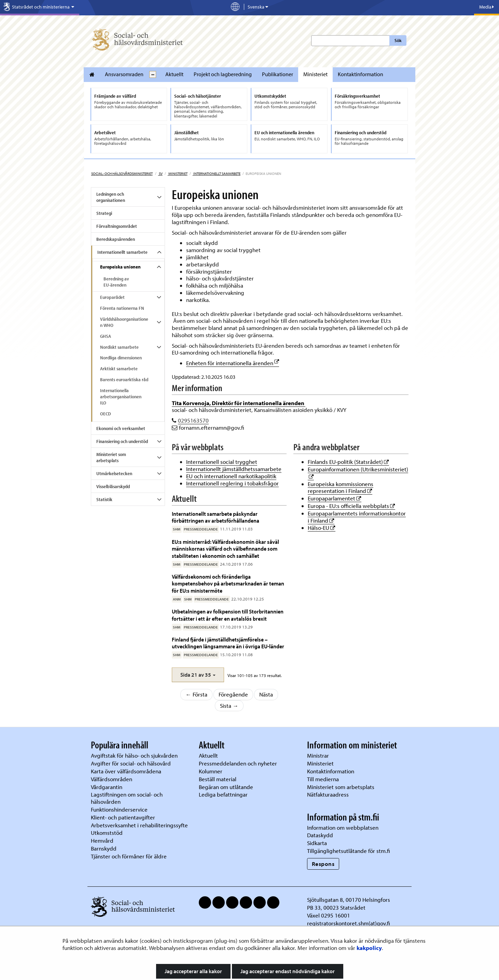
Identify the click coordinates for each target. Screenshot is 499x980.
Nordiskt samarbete (119, 347)
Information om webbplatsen (343, 827)
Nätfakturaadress (328, 794)
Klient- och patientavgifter (123, 817)
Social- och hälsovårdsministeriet (122, 174)
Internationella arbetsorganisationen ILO (121, 397)
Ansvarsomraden (124, 74)
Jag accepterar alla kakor (193, 971)
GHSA (106, 336)
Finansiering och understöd (122, 441)
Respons (323, 864)
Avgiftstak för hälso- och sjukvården (134, 755)
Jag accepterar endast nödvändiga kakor (288, 971)
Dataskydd (320, 835)
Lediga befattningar (223, 794)
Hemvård (102, 840)
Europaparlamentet (335, 498)
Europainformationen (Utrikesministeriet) (358, 469)
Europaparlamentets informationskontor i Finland (357, 517)
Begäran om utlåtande (226, 787)
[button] (198, 675)
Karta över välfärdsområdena (126, 771)
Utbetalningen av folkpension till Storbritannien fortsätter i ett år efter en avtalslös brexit (228, 615)
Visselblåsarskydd (113, 486)
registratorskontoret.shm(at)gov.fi (349, 923)
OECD (106, 414)
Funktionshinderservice (119, 809)
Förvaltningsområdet (117, 226)
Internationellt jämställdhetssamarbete (234, 469)
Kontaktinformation (361, 74)
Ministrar (318, 755)
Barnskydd (104, 848)
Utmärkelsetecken (114, 473)
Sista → (229, 706)
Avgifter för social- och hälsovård (131, 763)
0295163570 (193, 420)
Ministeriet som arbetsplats (111, 457)
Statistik (104, 499)
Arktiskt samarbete (119, 369)
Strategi (104, 213)
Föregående (233, 694)
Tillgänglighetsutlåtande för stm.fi (349, 851)
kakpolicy (369, 948)
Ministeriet (315, 74)
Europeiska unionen (120, 267)
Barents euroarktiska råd (124, 379)
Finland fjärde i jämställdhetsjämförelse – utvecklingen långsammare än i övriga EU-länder (228, 643)
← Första (196, 694)
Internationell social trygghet (222, 462)
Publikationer (278, 74)
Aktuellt (174, 74)
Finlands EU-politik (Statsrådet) (348, 462)
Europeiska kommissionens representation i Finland (341, 487)
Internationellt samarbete (217, 174)
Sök (398, 40)
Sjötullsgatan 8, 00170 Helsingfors (349, 900)
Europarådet (112, 297)
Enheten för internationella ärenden (233, 363)
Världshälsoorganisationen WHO (124, 322)
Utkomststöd (107, 833)
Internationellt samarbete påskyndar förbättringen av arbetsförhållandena (216, 517)
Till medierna (323, 779)
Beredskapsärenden (116, 239)
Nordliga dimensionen (121, 358)
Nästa (266, 694)
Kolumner (211, 771)
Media (487, 7)
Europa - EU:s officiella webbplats (351, 506)
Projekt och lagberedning (223, 74)
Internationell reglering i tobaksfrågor (232, 483)
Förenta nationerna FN (122, 308)
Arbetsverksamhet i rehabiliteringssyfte (140, 825)
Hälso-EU (322, 528)
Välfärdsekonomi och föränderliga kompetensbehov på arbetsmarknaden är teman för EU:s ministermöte (228, 583)
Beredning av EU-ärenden (116, 282)
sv (160, 174)
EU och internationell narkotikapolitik (231, 476)
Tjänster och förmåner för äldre (129, 856)
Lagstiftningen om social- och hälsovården (127, 798)
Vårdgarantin (107, 787)
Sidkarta (317, 843)
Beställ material (218, 779)
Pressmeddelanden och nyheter (238, 763)
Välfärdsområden (112, 779)
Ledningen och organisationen (111, 197)
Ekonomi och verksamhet (121, 428)
